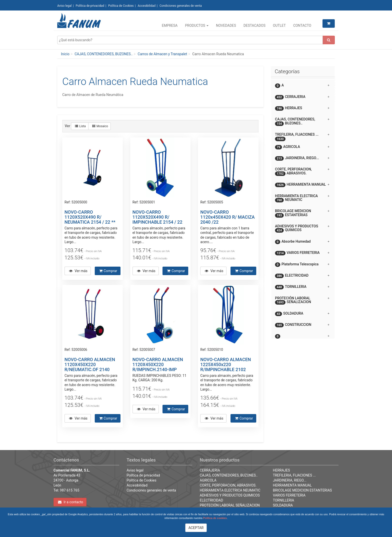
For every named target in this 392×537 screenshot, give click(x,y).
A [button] (302, 86)
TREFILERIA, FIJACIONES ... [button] (302, 136)
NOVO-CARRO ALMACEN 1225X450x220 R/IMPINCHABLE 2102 (225, 364)
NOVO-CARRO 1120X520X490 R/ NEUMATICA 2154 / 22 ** (90, 217)
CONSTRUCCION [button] (302, 325)
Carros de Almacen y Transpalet (162, 54)
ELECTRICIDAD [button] (302, 276)
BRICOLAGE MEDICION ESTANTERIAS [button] (302, 213)
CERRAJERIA (210, 470)
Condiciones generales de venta (181, 6)
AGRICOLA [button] (302, 147)
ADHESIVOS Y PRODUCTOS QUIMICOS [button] (302, 228)
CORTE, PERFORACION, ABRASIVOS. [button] (302, 171)
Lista (80, 126)
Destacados (254, 25)
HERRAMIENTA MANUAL (292, 485)
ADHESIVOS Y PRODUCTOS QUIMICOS (230, 495)
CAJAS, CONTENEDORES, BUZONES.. (103, 54)
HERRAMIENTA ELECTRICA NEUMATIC (230, 490)
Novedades (226, 25)
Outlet (279, 25)
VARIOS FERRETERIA (289, 495)
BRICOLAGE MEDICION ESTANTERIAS (302, 490)
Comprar (108, 271)
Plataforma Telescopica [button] (302, 265)
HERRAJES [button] (302, 108)
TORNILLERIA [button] (302, 287)
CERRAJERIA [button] (302, 97)
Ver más (78, 271)
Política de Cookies (121, 6)
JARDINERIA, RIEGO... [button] (302, 158)
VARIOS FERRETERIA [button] (302, 253)
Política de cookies (215, 518)
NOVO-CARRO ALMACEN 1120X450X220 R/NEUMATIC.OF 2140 (90, 364)
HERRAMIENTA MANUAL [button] (302, 185)
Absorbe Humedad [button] (302, 242)
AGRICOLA (208, 480)
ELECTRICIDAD (211, 500)
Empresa (170, 25)
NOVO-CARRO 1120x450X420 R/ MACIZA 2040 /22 (227, 217)
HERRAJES (281, 470)
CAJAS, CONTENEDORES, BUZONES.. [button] (302, 121)
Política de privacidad (90, 6)
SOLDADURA (283, 505)
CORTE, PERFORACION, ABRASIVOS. (228, 485)
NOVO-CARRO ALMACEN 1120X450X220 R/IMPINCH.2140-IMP (158, 364)
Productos (197, 25)
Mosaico (100, 126)
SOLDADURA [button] (302, 314)
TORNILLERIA (284, 500)
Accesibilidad (147, 6)
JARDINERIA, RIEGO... (290, 480)
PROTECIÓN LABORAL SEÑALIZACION (230, 505)
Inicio (65, 54)
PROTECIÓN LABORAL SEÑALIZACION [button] (302, 300)
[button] (303, 334)
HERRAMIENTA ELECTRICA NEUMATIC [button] (302, 198)
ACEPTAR (196, 528)
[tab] (303, 85)
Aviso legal (64, 6)
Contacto (302, 25)
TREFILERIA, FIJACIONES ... (294, 475)
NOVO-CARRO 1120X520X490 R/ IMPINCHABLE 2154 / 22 (157, 217)
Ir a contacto (71, 502)
